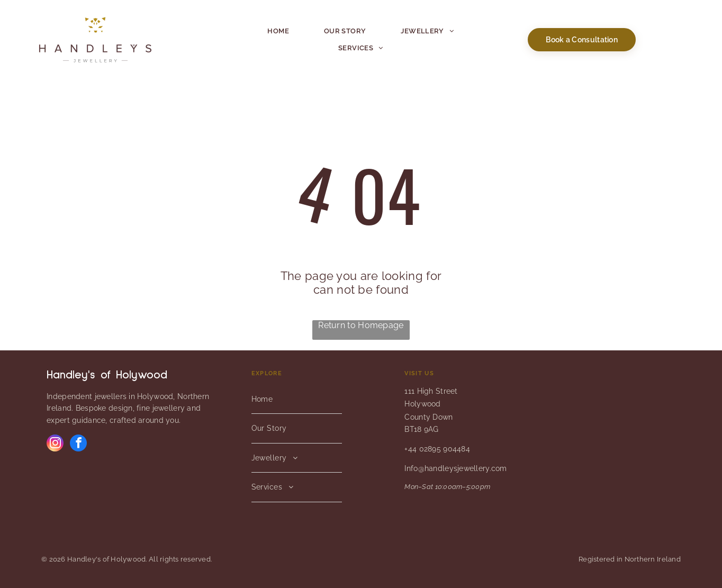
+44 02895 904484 (437, 449)
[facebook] (78, 444)
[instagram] (55, 444)
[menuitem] (278, 31)
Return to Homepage (361, 325)
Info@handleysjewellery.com (455, 468)
